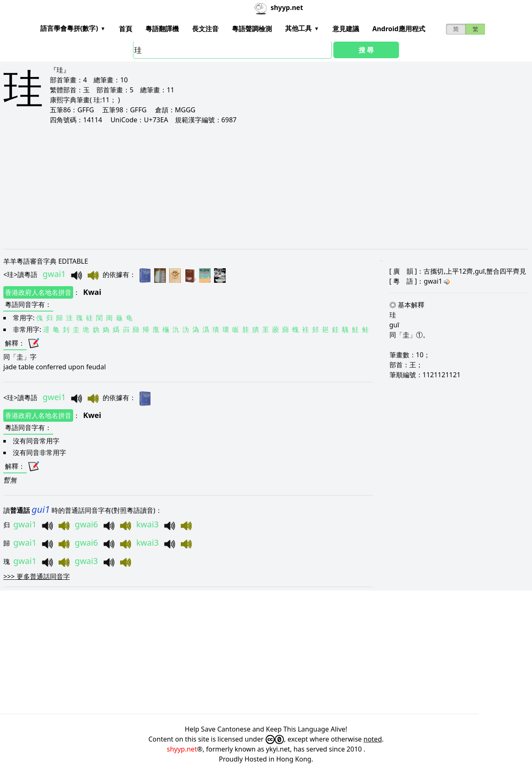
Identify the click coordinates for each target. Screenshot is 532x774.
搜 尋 (366, 50)
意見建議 (346, 29)
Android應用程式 (399, 29)
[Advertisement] (253, 186)
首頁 (126, 29)
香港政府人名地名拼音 (38, 292)
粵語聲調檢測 (252, 29)
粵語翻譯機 (162, 29)
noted (373, 739)
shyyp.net (182, 749)
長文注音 (205, 29)
